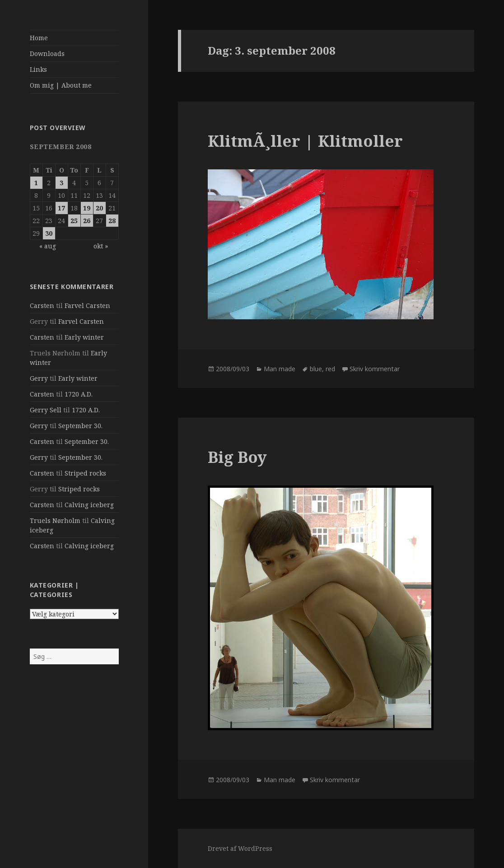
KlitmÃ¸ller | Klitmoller (305, 141)
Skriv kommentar (375, 369)
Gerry (39, 378)
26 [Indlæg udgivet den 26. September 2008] (87, 221)
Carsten (42, 306)
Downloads (47, 54)
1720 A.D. (79, 394)
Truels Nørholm (55, 520)
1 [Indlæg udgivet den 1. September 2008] (36, 183)
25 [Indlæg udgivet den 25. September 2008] (74, 221)
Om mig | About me (61, 85)
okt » (101, 246)
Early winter (84, 337)
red (330, 369)
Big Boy (237, 457)
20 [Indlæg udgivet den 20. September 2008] (99, 208)
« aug (48, 246)
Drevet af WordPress (240, 848)
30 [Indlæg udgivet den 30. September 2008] (49, 233)
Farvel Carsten (87, 306)
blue (316, 369)
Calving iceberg (89, 505)
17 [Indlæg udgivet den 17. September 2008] (61, 208)
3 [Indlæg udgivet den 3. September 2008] (61, 183)
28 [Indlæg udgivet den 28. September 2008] (112, 221)
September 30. (80, 426)
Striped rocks (85, 473)
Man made (280, 369)
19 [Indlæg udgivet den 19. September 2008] (87, 208)
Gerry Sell (46, 410)
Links (38, 69)
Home (39, 38)
